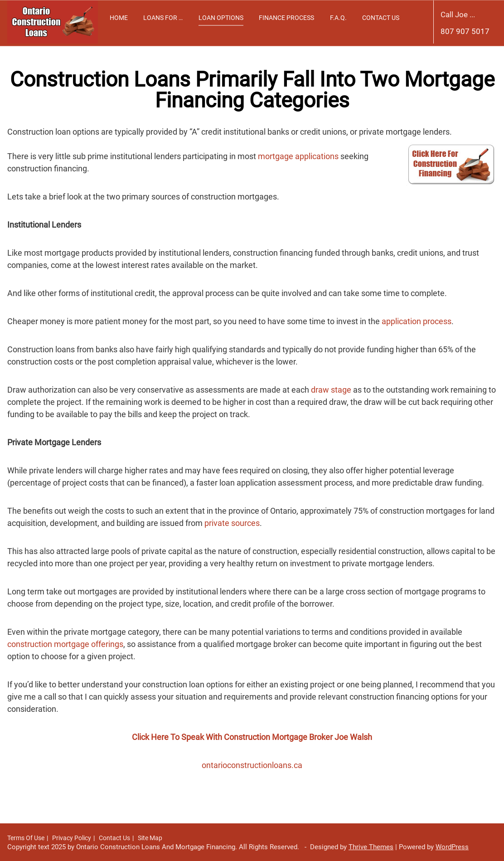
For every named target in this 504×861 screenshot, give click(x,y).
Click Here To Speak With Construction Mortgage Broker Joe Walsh (252, 737)
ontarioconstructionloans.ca (252, 765)
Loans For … (163, 18)
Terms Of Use (26, 838)
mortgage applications (298, 156)
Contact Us (381, 18)
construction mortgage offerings (65, 644)
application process (417, 321)
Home (119, 18)
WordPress (452, 847)
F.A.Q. (338, 18)
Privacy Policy (72, 838)
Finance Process (286, 18)
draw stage (331, 390)
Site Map (150, 838)
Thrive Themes (371, 847)
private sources (232, 523)
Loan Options (221, 18)
